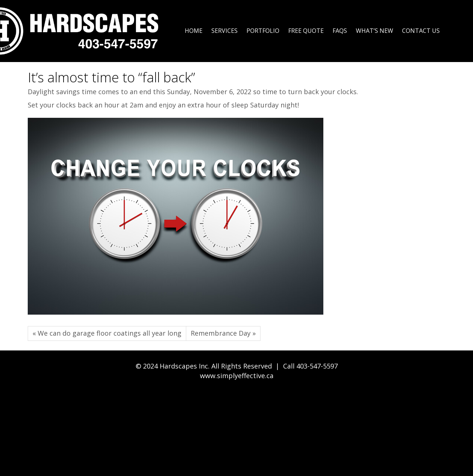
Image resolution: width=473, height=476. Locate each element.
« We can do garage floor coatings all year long (107, 333)
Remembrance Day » (223, 333)
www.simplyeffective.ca (237, 376)
